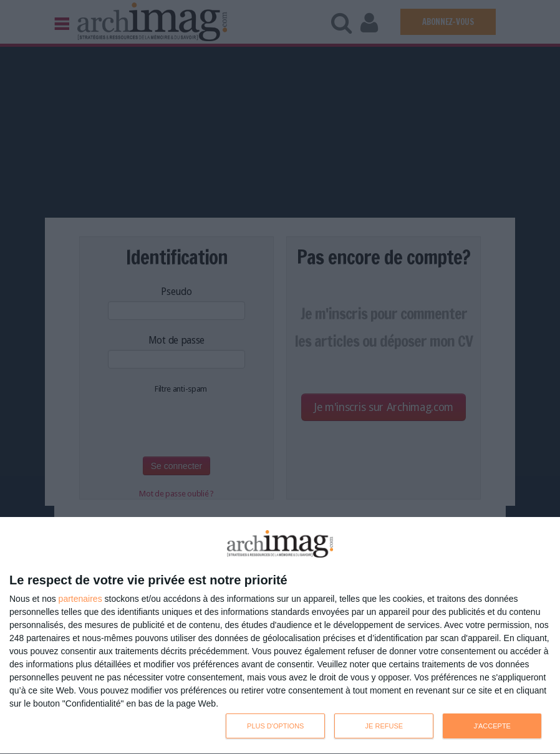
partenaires (80, 599)
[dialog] (280, 636)
